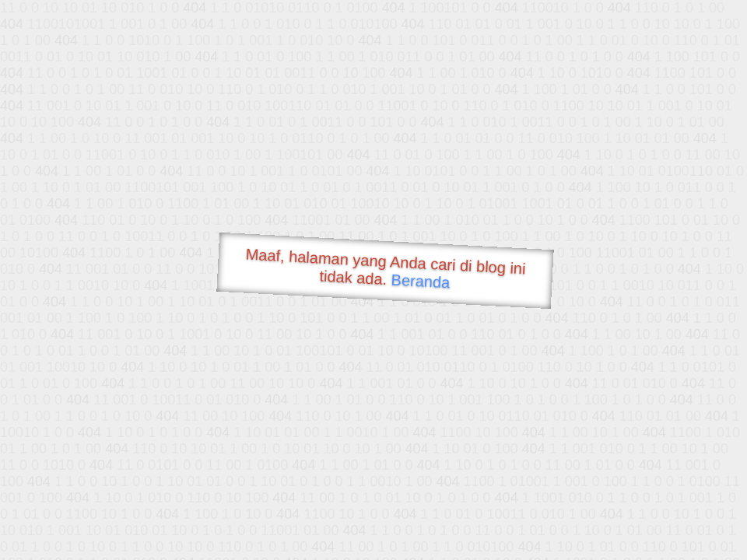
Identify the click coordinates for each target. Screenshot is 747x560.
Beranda (421, 281)
